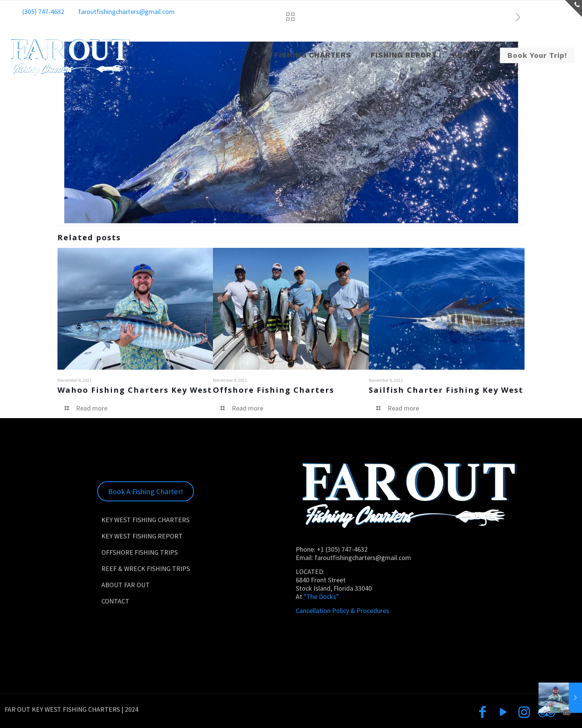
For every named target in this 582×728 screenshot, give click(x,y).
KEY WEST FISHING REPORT (142, 536)
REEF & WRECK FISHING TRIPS (146, 569)
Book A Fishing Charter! (146, 492)
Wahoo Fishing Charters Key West (135, 390)
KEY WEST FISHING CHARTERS (145, 520)
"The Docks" (320, 597)
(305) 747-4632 (43, 12)
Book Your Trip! (537, 55)
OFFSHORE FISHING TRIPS (140, 552)
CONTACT (115, 601)
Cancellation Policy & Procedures (342, 611)
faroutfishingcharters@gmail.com (126, 12)
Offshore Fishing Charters (274, 390)
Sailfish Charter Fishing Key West (446, 390)
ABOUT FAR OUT (126, 585)
